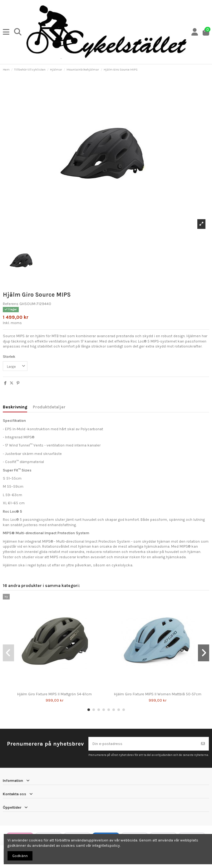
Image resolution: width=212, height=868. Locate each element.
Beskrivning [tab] (15, 407)
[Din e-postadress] (143, 744)
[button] (89, 710)
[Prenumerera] (203, 744)
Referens (11, 304)
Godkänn (20, 856)
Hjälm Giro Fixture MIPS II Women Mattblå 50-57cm (158, 694)
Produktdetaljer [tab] (49, 407)
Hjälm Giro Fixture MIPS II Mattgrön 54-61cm (54, 694)
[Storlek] (15, 366)
